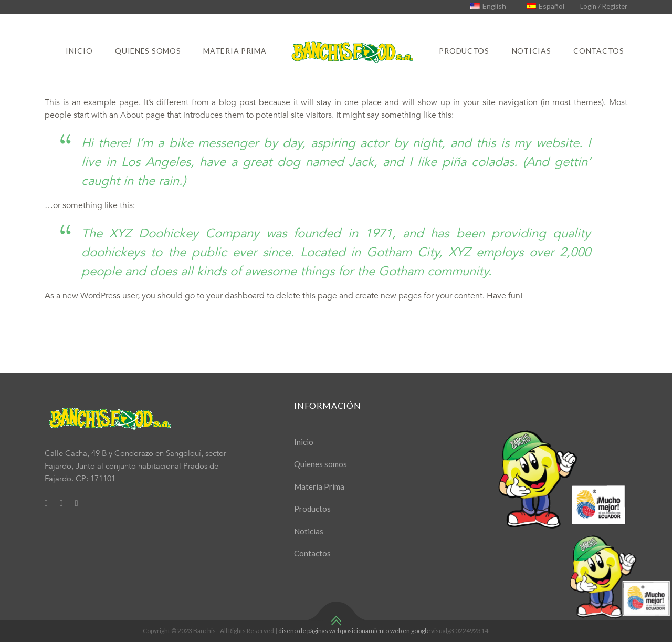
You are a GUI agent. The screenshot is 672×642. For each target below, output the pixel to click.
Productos (464, 51)
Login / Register (604, 6)
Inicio (79, 51)
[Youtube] (77, 503)
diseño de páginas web (309, 631)
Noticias (532, 51)
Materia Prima (235, 51)
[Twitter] (61, 503)
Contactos (598, 51)
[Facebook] (46, 503)
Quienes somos (148, 51)
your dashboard (235, 296)
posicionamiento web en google (386, 631)
